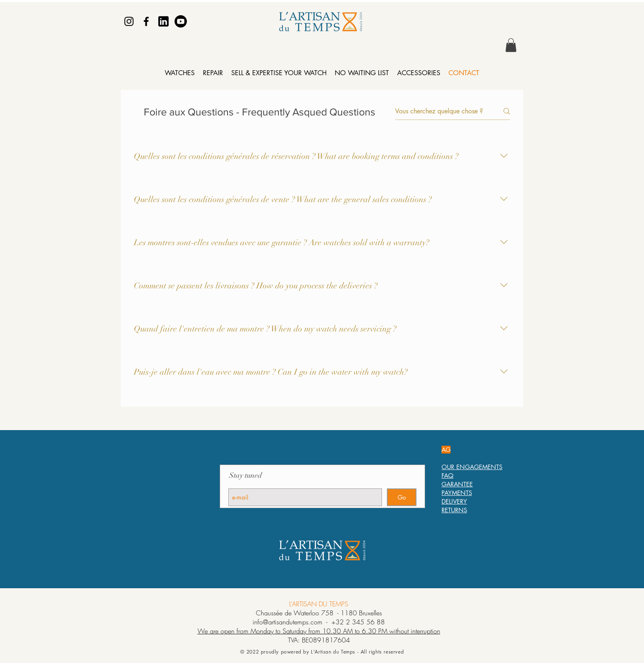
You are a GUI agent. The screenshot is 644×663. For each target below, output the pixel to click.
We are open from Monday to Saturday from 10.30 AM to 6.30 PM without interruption (319, 631)
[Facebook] (146, 21)
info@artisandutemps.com (287, 622)
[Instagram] (129, 21)
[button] (511, 45)
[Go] (402, 497)
